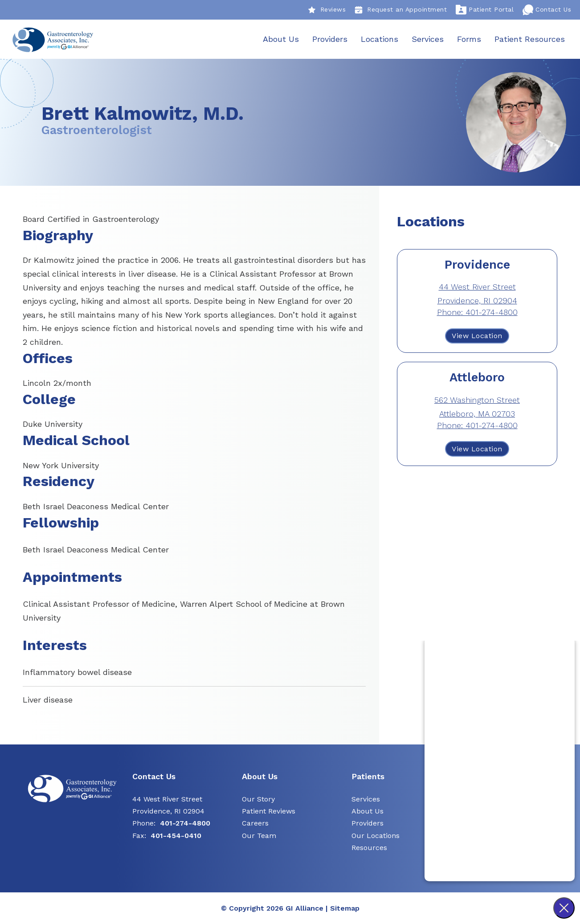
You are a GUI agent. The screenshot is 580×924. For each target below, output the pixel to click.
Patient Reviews (269, 812)
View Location (477, 336)
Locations (379, 39)
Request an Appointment (401, 10)
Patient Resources (529, 39)
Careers (255, 824)
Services (427, 39)
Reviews (327, 10)
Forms (469, 39)
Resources (369, 848)
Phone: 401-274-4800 (477, 313)
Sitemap (345, 908)
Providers (329, 39)
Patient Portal (485, 10)
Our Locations (376, 836)
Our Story (258, 799)
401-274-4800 (185, 824)
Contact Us (547, 10)
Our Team (259, 836)
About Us (280, 39)
